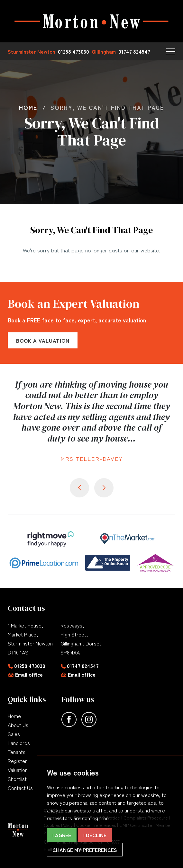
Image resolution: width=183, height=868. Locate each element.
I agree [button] (62, 835)
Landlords (19, 743)
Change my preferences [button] (85, 850)
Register (17, 761)
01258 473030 (30, 666)
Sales (14, 734)
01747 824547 (83, 666)
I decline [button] (95, 835)
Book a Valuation (43, 340)
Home (14, 716)
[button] (171, 51)
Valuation (18, 770)
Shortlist (17, 779)
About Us (18, 725)
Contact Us (20, 788)
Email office (29, 674)
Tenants (17, 752)
